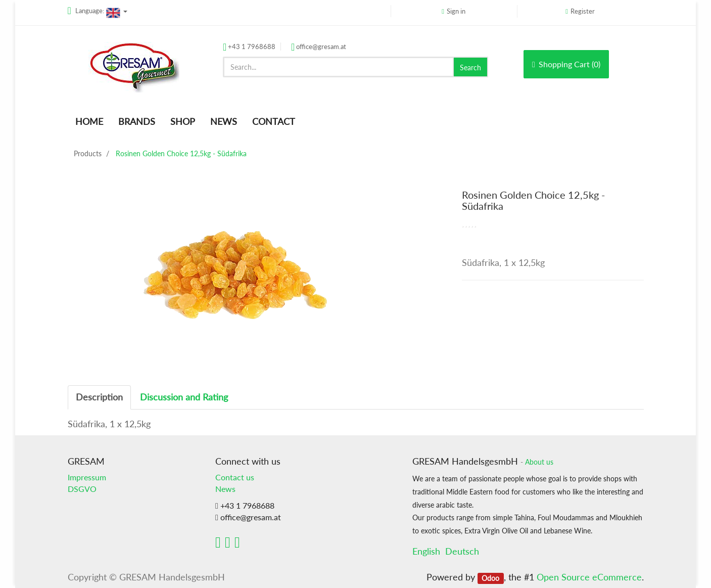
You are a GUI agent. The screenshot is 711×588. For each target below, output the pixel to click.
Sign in (456, 11)
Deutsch (462, 551)
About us (539, 462)
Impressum (87, 477)
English (426, 551)
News (225, 489)
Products (88, 153)
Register (583, 11)
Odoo (490, 578)
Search (470, 67)
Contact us (235, 477)
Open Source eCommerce (589, 577)
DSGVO (82, 489)
